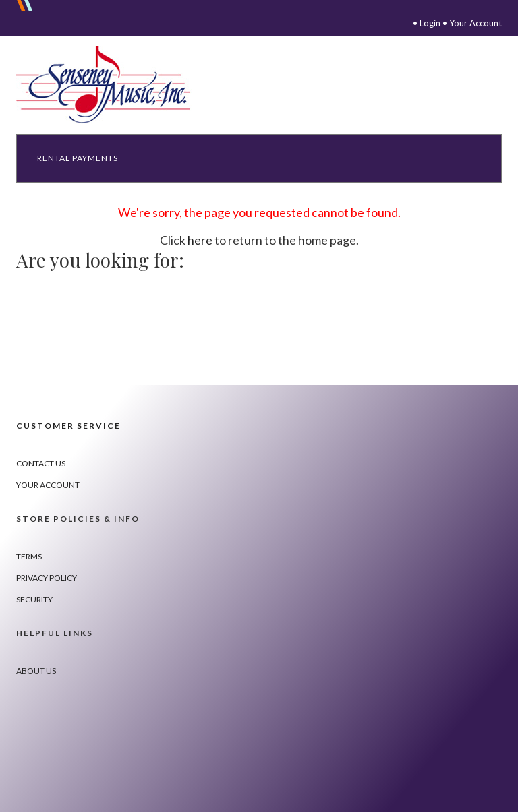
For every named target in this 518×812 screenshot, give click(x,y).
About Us (36, 671)
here (200, 240)
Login (430, 23)
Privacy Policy (47, 578)
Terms (29, 556)
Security (34, 599)
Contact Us (41, 463)
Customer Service (68, 426)
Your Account (476, 23)
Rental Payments (78, 158)
